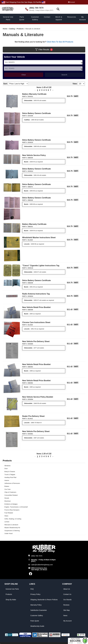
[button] (35, 90)
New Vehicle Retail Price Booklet (36, 307)
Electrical (8, 501)
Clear (24, 75)
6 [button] (48, 90)
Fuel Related (9, 513)
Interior (7, 480)
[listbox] (43, 69)
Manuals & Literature (11, 525)
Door (6, 469)
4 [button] (44, 90)
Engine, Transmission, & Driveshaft (16, 507)
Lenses (7, 522)
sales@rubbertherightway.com (42, 565)
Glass (6, 516)
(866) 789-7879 (37, 556)
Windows (8, 466)
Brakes (7, 486)
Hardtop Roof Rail (10, 477)
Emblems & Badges (11, 504)
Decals (7, 498)
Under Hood (8, 533)
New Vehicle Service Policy (34, 155)
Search (64, 75)
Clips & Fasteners (10, 492)
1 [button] (38, 90)
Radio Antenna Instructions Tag (36, 294)
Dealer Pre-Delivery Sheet (33, 416)
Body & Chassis (10, 472)
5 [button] (46, 90)
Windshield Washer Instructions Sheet (39, 238)
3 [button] (42, 90)
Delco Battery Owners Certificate (36, 113)
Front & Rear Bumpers (12, 510)
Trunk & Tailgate (10, 475)
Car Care (8, 489)
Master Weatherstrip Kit (12, 528)
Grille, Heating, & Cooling (13, 519)
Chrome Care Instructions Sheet (36, 322)
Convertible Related (11, 495)
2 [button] (40, 90)
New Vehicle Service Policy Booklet (38, 397)
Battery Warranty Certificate (34, 94)
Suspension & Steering (12, 531)
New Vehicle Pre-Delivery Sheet (36, 341)
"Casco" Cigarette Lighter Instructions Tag (41, 266)
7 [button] (50, 90)
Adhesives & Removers (12, 483)
